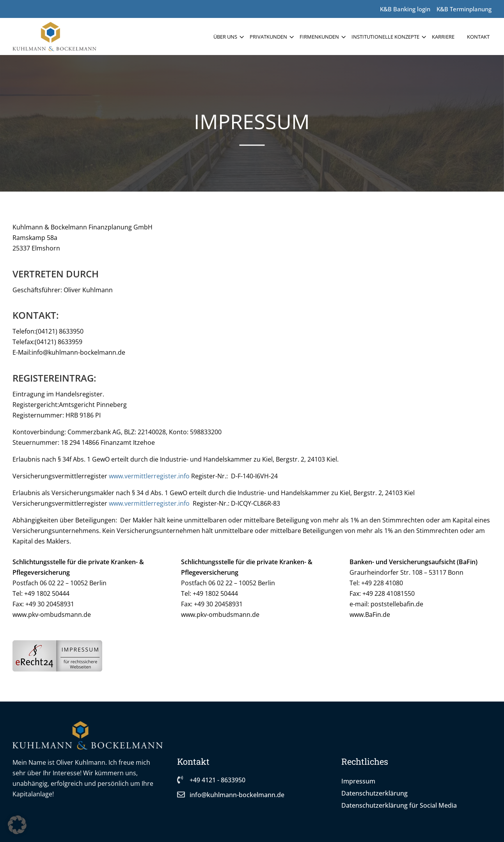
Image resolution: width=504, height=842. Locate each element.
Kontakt (478, 37)
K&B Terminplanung (464, 9)
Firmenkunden (319, 37)
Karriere (443, 37)
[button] (17, 825)
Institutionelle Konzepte (385, 37)
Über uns (225, 37)
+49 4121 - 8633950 (217, 780)
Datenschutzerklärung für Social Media (399, 805)
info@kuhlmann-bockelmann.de (237, 795)
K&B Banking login (405, 9)
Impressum (358, 781)
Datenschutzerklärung (374, 793)
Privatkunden (268, 37)
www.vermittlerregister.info (149, 476)
